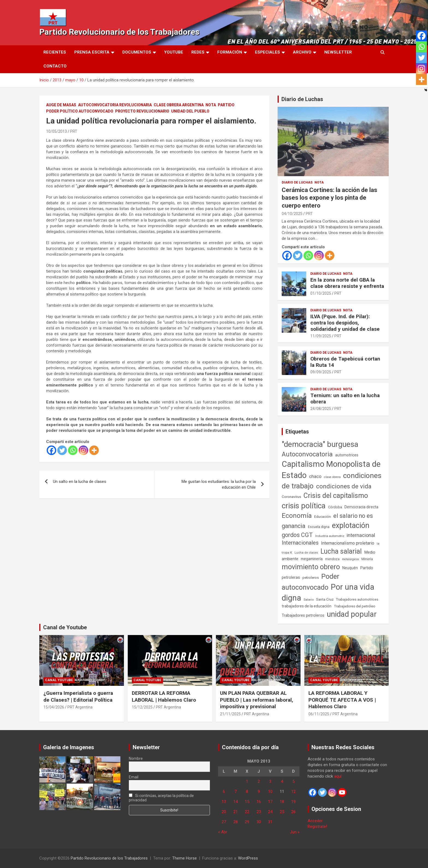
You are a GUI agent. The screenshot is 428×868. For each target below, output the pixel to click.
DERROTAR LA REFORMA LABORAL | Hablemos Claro (164, 696)
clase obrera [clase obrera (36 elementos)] (332, 477)
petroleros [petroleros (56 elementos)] (311, 578)
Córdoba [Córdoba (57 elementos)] (335, 507)
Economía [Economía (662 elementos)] (297, 516)
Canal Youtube (59, 680)
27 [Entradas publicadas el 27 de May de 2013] (224, 822)
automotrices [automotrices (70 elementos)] (347, 455)
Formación (230, 52)
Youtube (174, 52)
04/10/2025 (292, 214)
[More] (94, 450)
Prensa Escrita (92, 52)
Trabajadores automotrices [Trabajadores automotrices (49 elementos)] (357, 600)
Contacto (55, 66)
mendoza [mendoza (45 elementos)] (332, 559)
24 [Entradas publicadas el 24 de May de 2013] (270, 812)
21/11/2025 (230, 714)
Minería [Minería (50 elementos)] (367, 559)
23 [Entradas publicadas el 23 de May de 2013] (259, 812)
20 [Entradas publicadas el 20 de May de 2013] (224, 812)
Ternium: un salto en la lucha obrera (345, 398)
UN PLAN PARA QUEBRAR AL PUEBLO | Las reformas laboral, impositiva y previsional (257, 700)
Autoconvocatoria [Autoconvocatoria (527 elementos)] (307, 454)
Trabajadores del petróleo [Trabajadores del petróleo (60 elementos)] (355, 606)
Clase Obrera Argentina (179, 105)
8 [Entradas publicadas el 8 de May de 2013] (247, 792)
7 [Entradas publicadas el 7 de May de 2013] (236, 792)
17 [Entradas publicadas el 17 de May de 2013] (270, 802)
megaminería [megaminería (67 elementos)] (312, 559)
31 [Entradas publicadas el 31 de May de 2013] (270, 822)
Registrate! (317, 826)
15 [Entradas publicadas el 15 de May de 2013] (247, 802)
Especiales (267, 52)
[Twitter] (62, 450)
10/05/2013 (57, 131)
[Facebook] (51, 450)
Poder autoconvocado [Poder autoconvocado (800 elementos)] (310, 582)
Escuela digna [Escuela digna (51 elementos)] (319, 527)
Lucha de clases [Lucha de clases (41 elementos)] (306, 553)
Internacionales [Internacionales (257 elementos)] (300, 543)
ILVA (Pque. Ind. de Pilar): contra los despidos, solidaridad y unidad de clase (345, 323)
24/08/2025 (321, 409)
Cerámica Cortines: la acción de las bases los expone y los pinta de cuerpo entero (329, 198)
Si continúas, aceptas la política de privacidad (161, 798)
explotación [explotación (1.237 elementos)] (351, 525)
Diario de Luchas (302, 99)
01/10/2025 (321, 293)
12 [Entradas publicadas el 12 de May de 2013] (293, 792)
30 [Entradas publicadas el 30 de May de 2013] (259, 822)
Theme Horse (185, 858)
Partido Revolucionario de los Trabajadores (119, 32)
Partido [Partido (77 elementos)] (367, 568)
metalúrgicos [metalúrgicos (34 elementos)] (350, 559)
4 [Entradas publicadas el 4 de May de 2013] (282, 781)
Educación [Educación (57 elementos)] (323, 517)
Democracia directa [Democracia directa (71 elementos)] (361, 507)
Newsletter (338, 52)
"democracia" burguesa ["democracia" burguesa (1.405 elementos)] (320, 444)
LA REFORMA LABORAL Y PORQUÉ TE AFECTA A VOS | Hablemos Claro (342, 700)
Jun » (295, 832)
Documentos (137, 52)
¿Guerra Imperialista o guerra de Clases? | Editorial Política (78, 696)
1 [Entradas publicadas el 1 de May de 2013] (247, 781)
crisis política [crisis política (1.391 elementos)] (304, 506)
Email (134, 777)
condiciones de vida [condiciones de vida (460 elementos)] (344, 486)
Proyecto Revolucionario (142, 111)
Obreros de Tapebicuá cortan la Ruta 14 (345, 362)
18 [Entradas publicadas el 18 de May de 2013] (282, 802)
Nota (211, 105)
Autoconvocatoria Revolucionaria (115, 105)
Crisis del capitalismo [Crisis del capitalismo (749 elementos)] (336, 496)
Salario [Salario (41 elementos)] (309, 600)
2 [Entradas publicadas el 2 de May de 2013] (259, 781)
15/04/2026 (54, 707)
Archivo (302, 52)
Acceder (315, 821)
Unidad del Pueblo (190, 111)
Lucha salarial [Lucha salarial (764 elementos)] (341, 551)
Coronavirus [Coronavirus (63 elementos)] (291, 497)
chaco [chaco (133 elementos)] (315, 476)
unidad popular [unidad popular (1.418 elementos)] (352, 614)
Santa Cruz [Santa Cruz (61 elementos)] (325, 599)
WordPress (248, 858)
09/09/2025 (321, 372)
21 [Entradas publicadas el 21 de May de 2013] (236, 812)
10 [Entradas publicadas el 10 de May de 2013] (270, 792)
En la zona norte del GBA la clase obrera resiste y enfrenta (347, 283)
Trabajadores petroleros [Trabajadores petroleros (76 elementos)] (303, 615)
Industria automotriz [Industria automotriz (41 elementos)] (330, 536)
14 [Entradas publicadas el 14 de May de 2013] (236, 802)
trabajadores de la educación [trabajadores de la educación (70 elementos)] (307, 606)
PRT (74, 131)
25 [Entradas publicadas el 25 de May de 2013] (282, 812)
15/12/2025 (142, 707)
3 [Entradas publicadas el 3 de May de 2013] (270, 781)
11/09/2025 (321, 336)
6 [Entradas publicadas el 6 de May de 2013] (224, 792)
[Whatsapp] (73, 450)
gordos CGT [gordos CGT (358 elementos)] (297, 535)
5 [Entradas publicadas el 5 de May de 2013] (293, 781)
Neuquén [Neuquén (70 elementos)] (350, 568)
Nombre (136, 758)
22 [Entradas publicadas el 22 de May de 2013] (247, 812)
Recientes (55, 52)
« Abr (223, 832)
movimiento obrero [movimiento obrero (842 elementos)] (311, 567)
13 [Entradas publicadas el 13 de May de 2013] (224, 802)
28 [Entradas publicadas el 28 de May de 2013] (236, 822)
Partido (226, 105)
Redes (198, 52)
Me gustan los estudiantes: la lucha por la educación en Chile (219, 484)
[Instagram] (83, 450)
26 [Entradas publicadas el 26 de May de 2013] (293, 812)
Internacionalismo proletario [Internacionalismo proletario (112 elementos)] (348, 543)
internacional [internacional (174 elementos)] (361, 535)
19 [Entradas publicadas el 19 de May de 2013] (293, 802)
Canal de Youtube (65, 627)
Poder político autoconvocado (80, 111)
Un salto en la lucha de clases (80, 482)
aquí (338, 776)
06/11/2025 (319, 714)
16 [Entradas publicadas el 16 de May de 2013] (259, 802)
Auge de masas (61, 105)
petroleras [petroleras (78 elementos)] (291, 578)
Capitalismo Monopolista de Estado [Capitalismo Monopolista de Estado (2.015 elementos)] (331, 470)
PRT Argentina (80, 707)
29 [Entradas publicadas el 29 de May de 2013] (247, 822)
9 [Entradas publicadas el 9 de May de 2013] (259, 792)
